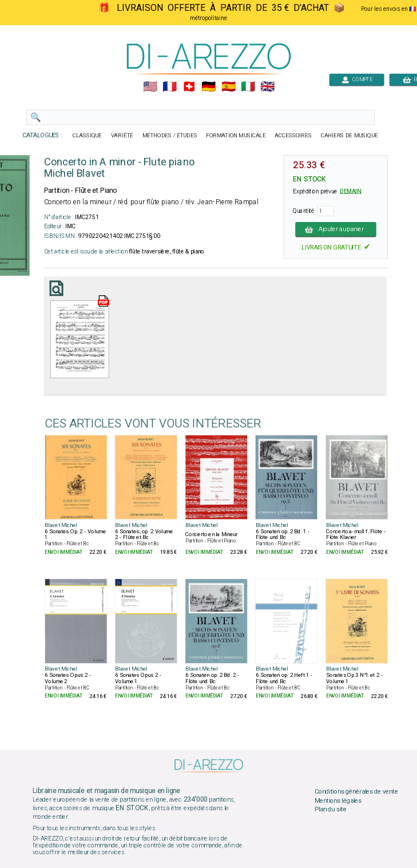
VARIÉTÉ (122, 136)
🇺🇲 (150, 87)
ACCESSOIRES (293, 136)
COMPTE (356, 79)
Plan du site (330, 810)
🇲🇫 (170, 87)
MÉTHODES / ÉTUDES (169, 136)
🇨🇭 (189, 87)
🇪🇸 (228, 87)
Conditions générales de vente (356, 791)
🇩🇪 (208, 87)
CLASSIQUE (87, 136)
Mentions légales (337, 800)
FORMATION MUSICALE (236, 136)
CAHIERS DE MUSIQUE (349, 136)
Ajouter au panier (336, 229)
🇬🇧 (267, 87)
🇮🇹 (247, 87)
